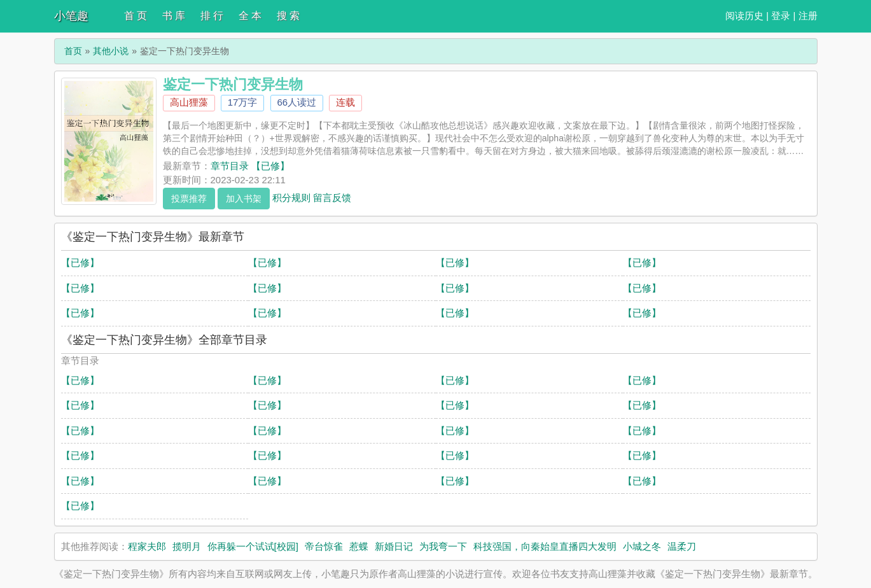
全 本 (250, 16)
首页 (73, 51)
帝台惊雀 (324, 546)
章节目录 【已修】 (250, 166)
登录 (781, 16)
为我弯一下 (443, 546)
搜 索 (288, 16)
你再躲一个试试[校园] (253, 546)
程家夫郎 (147, 546)
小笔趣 (71, 16)
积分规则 (291, 197)
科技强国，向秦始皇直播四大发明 (545, 546)
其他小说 (111, 51)
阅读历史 (744, 16)
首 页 (136, 16)
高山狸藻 (189, 102)
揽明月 (187, 546)
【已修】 (80, 262)
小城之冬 (642, 546)
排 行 (212, 16)
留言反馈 (332, 197)
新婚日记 (394, 546)
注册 (808, 16)
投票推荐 (189, 199)
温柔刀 (682, 546)
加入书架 (244, 199)
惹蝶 (359, 546)
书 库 (174, 16)
